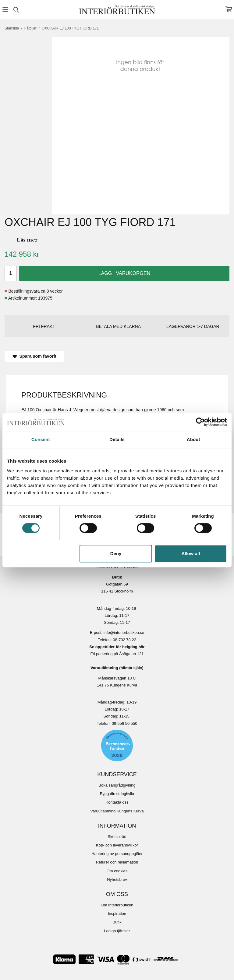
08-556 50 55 (124, 723)
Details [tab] (117, 439)
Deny (116, 553)
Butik (117, 922)
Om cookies (117, 871)
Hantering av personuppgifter (117, 854)
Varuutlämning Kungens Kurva (117, 811)
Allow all (191, 553)
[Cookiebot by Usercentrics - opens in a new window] (200, 422)
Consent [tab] (41, 439)
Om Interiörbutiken (117, 905)
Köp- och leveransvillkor (117, 845)
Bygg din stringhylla (117, 794)
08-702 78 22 (124, 640)
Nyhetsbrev (117, 879)
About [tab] (193, 439)
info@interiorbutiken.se (124, 632)
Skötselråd (117, 837)
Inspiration (117, 914)
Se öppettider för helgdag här (117, 647)
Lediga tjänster (117, 931)
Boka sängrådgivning (117, 785)
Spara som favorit (34, 356)
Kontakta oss (117, 802)
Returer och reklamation (117, 862)
